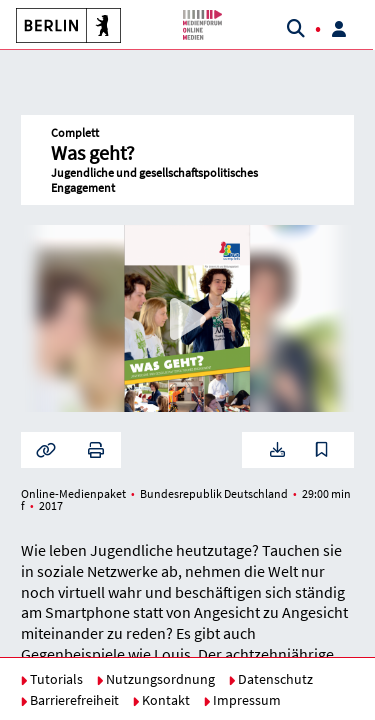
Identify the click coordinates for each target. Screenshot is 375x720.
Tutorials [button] (51, 679)
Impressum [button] (242, 700)
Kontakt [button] (161, 700)
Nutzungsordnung (155, 679)
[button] (60, 25)
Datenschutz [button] (270, 679)
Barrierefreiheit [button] (69, 700)
